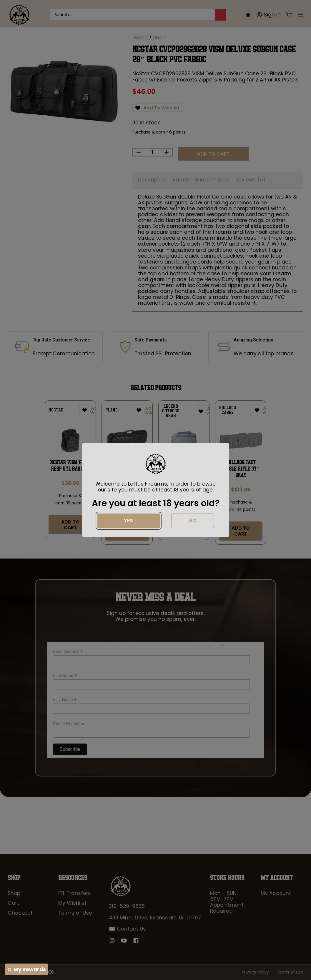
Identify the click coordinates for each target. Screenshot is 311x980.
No (193, 521)
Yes (128, 521)
